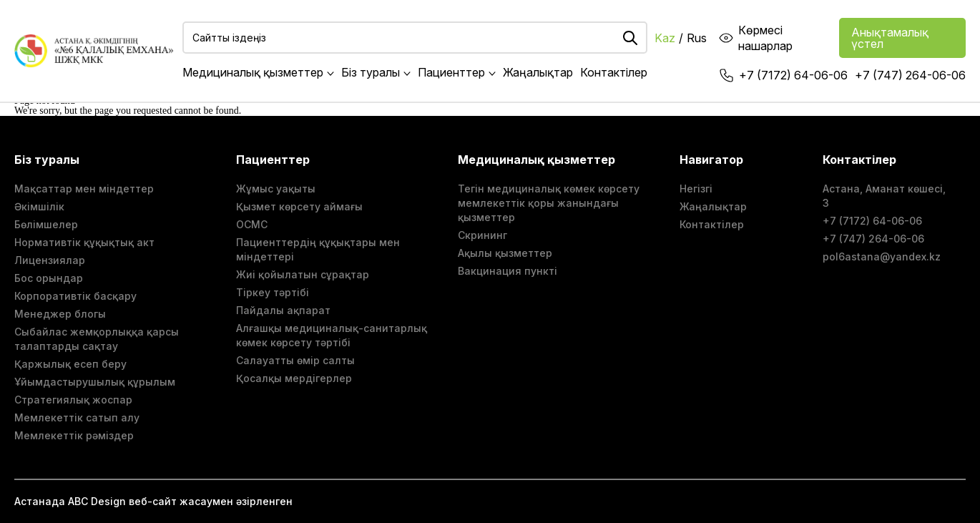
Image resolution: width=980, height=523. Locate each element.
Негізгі (696, 189)
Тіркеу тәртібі (273, 292)
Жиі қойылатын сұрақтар (303, 274)
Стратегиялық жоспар (73, 400)
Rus (697, 38)
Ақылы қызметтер (505, 253)
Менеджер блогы (60, 314)
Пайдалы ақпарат (283, 310)
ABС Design (97, 501)
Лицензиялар (50, 260)
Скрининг (482, 235)
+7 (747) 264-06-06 (910, 75)
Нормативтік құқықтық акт (84, 242)
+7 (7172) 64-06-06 (793, 75)
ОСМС (252, 224)
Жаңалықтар (538, 72)
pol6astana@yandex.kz (882, 256)
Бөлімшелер (46, 224)
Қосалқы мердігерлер (294, 378)
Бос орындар (49, 278)
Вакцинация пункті (508, 271)
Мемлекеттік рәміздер (74, 435)
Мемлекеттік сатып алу (77, 417)
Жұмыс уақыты (276, 189)
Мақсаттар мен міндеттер (84, 189)
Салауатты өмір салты (295, 360)
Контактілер (614, 72)
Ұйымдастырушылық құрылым (95, 382)
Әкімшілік (39, 206)
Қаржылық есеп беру (70, 364)
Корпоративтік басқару (75, 296)
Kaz (665, 38)
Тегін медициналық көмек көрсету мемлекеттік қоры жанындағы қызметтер (549, 203)
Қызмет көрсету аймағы (299, 206)
